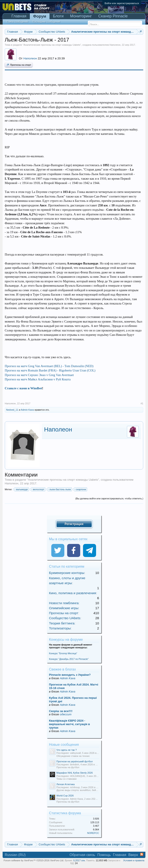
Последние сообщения (46, 22)
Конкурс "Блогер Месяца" (63, 653)
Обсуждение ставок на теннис (73, 756)
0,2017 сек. (79, 860)
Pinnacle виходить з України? (70, 675)
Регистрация (74, 524)
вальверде (21, 489)
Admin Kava (27, 410)
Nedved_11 (12, 410)
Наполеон (115, 45)
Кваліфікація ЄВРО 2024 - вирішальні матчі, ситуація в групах (70, 724)
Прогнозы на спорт (19, 65)
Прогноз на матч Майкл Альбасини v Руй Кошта (38, 379)
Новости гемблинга (64, 603)
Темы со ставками (67, 779)
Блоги (58, 16)
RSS (142, 854)
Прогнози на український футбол (75, 761)
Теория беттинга (62, 623)
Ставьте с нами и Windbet (23, 388)
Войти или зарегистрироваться (122, 3)
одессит (66, 714)
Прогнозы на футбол (68, 767)
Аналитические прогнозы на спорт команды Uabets (52, 45)
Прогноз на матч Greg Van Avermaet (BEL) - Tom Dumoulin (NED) (49, 366)
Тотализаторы (60, 628)
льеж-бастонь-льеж (59, 489)
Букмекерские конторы (67, 573)
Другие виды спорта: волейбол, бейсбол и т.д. (82, 790)
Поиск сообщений (17, 22)
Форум (40, 16)
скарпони (80, 489)
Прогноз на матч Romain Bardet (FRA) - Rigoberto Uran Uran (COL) (50, 370)
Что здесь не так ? (67, 750)
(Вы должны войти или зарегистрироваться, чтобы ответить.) (109, 498)
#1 (142, 403)
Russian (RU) (15, 855)
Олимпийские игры (64, 608)
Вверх (133, 855)
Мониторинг (81, 16)
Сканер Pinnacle (113, 16)
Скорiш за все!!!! (61, 711)
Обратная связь (82, 855)
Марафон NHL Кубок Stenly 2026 (75, 773)
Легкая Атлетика (66, 784)
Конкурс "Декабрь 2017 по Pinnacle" (69, 659)
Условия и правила (134, 860)
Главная (19, 16)
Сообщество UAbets (65, 618)
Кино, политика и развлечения (73, 593)
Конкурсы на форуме (66, 640)
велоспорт (38, 489)
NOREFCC (93, 833)
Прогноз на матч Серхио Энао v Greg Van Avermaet (39, 375)
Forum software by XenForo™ (34, 860)
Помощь (104, 855)
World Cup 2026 (65, 796)
